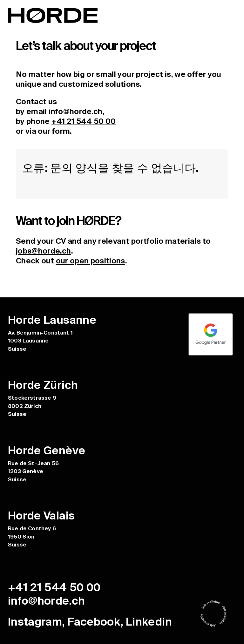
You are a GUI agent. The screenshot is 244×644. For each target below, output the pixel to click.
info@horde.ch (76, 111)
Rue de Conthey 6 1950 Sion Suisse (32, 536)
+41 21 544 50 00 (84, 121)
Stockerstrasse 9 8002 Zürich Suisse (32, 406)
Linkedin (149, 621)
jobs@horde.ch (44, 251)
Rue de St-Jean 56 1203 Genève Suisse (33, 471)
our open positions (91, 260)
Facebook (94, 621)
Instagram (35, 621)
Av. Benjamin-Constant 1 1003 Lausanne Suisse (40, 340)
